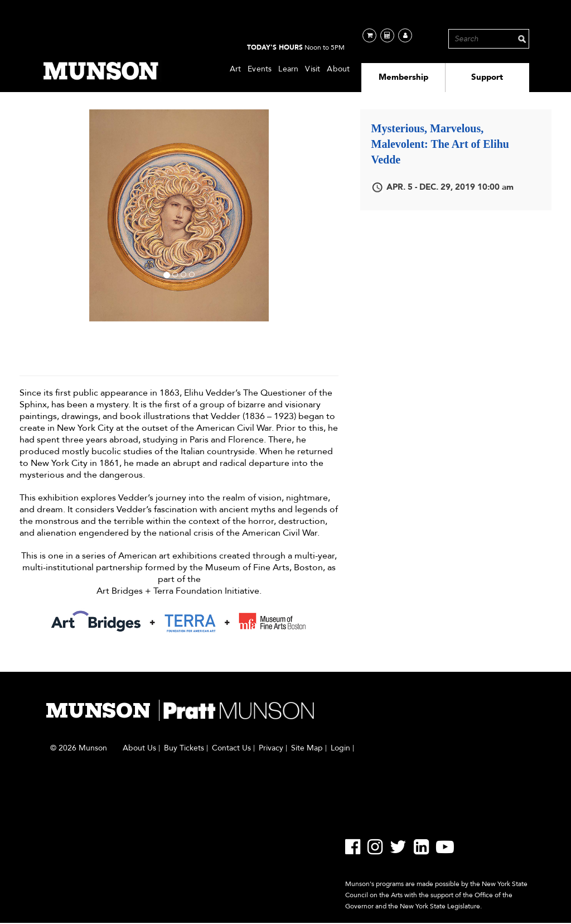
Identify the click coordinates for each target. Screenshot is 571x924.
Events (260, 69)
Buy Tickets (184, 748)
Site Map (307, 748)
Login (340, 748)
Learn (288, 69)
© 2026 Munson (79, 748)
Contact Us (231, 748)
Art (236, 69)
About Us (139, 748)
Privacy (271, 748)
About (338, 69)
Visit (313, 69)
